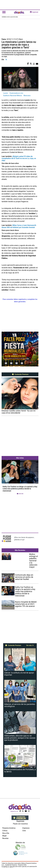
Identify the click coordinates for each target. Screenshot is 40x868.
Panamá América (9, 828)
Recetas (5, 838)
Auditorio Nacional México (13, 96)
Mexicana (27, 96)
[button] (4, 478)
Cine (24, 831)
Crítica (5, 831)
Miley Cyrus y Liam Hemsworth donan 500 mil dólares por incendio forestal (19, 226)
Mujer (5, 836)
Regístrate (20, 821)
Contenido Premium (20, 374)
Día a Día (6, 833)
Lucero (6, 93)
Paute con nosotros (20, 824)
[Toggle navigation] (4, 12)
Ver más (30, 645)
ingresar (34, 12)
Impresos (26, 828)
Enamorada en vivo (16, 93)
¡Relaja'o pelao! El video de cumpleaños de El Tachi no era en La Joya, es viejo (19, 158)
